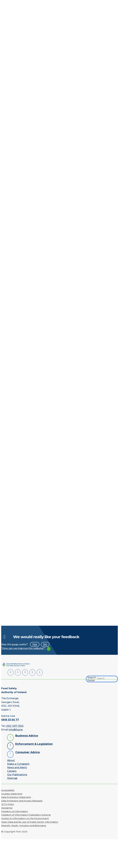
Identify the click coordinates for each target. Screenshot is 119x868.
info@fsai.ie (16, 729)
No (45, 644)
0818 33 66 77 (10, 719)
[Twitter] (24, 672)
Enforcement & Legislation (34, 744)
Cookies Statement (12, 794)
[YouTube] (31, 672)
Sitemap (12, 778)
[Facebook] (17, 672)
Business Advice (27, 735)
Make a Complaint (18, 764)
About (11, 760)
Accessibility (8, 790)
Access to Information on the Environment (25, 818)
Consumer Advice (28, 752)
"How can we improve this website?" (23, 648)
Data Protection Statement (16, 797)
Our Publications (17, 774)
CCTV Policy (8, 804)
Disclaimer (7, 808)
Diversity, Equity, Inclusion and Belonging (24, 825)
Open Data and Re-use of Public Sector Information (30, 822)
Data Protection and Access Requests (22, 801)
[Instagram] (39, 672)
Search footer (92, 679)
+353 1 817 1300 (14, 726)
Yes (35, 644)
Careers (12, 771)
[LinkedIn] (10, 672)
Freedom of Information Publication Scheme (26, 815)
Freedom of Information (15, 811)
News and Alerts (17, 767)
